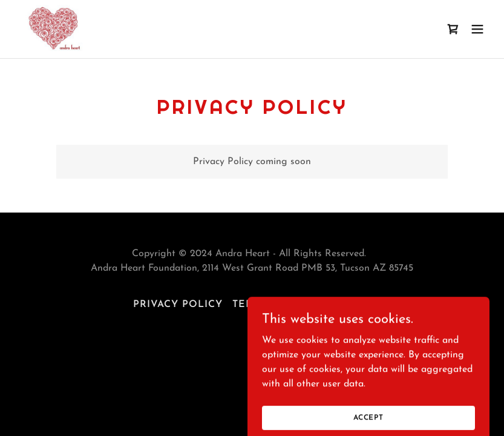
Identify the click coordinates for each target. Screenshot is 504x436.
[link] (53, 29)
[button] (477, 29)
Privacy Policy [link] (178, 305)
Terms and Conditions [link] (302, 305)
